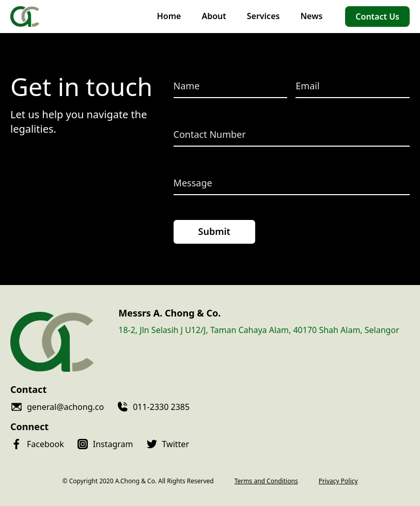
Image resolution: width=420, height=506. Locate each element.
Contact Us (377, 17)
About (214, 16)
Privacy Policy (338, 481)
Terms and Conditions (266, 481)
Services (263, 16)
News (311, 16)
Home (169, 16)
